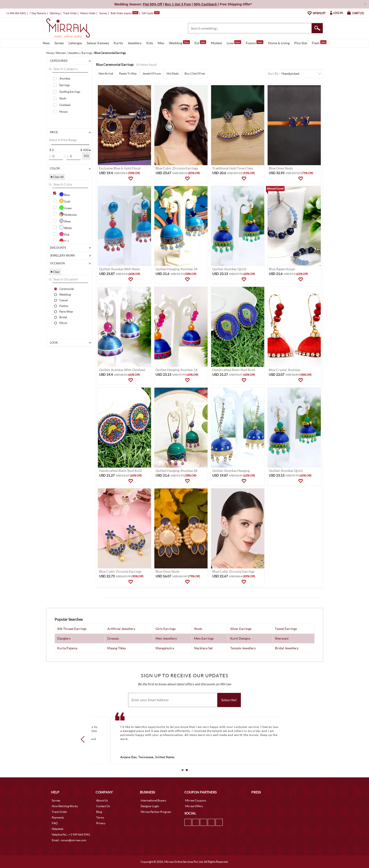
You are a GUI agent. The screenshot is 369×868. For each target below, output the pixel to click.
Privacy (101, 823)
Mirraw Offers (194, 806)
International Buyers (153, 800)
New (46, 43)
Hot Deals (173, 73)
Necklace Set (203, 648)
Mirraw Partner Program (156, 812)
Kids (150, 43)
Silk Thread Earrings (72, 629)
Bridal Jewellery (287, 648)
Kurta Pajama (67, 648)
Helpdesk (58, 829)
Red (64, 241)
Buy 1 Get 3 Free (195, 73)
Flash (319, 43)
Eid (200, 43)
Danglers (64, 638)
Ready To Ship (128, 73)
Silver (65, 221)
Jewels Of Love (152, 73)
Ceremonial (67, 289)
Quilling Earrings (70, 92)
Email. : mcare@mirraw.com (69, 840)
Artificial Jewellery (121, 629)
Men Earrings (204, 638)
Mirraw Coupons (196, 800)
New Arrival (106, 73)
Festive (64, 306)
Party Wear (66, 311)
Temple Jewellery (243, 648)
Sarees (59, 43)
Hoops (63, 112)
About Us (102, 800)
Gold (65, 201)
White (65, 227)
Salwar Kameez (98, 43)
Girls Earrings (166, 629)
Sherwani (282, 638)
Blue (65, 194)
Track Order (70, 13)
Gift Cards (151, 13)
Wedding (179, 43)
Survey (103, 13)
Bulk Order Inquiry (121, 13)
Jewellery (135, 43)
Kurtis (118, 43)
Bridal (63, 317)
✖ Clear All (57, 177)
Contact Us (103, 806)
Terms (100, 817)
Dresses (113, 638)
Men (161, 43)
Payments (58, 817)
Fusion (255, 43)
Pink (64, 234)
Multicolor (68, 214)
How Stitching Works (65, 806)
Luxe (234, 43)
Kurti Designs (240, 638)
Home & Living (279, 43)
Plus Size (301, 43)
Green (66, 208)
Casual (63, 300)
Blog (99, 812)
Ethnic (63, 323)
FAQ (55, 823)
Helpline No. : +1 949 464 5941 (71, 835)
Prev (84, 739)
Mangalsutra (165, 648)
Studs (63, 98)
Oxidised (65, 105)
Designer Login (150, 806)
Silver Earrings (241, 629)
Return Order (88, 13)
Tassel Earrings (286, 629)
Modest (216, 43)
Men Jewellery (166, 638)
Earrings (65, 85)
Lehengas (75, 43)
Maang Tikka (117, 648)
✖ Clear (55, 272)
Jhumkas (65, 78)
